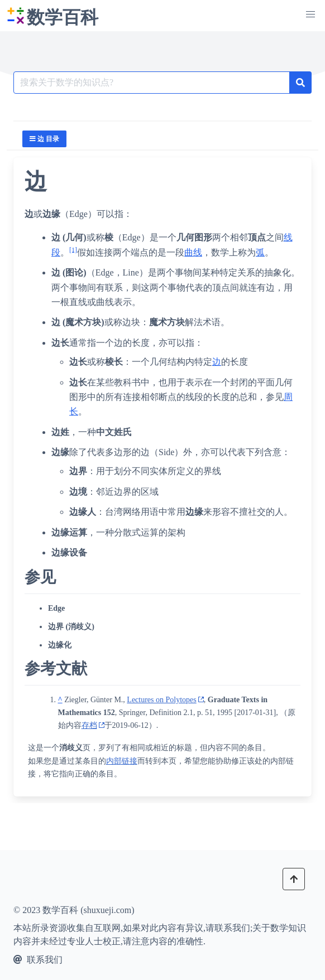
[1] (73, 249)
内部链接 (122, 761)
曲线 (193, 252)
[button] (310, 15)
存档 (89, 725)
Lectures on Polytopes (161, 700)
